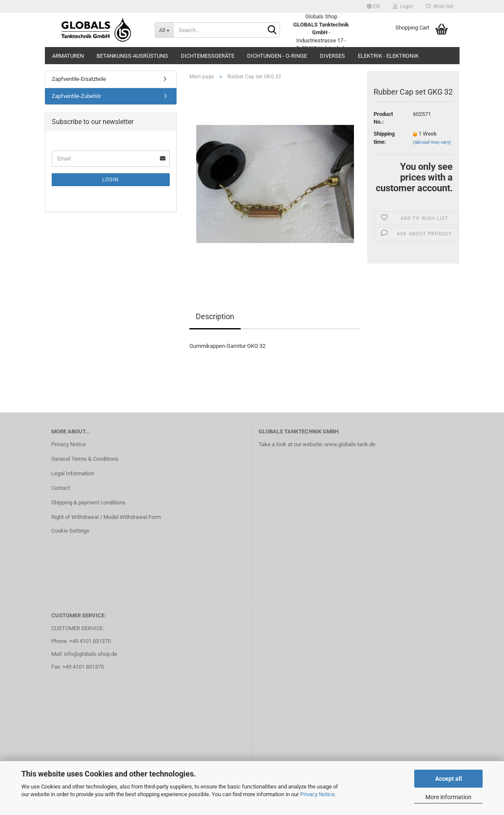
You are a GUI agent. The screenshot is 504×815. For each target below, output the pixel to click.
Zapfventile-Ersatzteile (79, 79)
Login (403, 6)
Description (215, 316)
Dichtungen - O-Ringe (277, 56)
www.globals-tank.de (350, 444)
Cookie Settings (70, 531)
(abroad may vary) (432, 142)
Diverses (332, 56)
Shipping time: (384, 138)
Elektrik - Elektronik (388, 56)
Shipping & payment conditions (88, 502)
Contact (61, 488)
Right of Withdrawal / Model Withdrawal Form (106, 517)
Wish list (439, 6)
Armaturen (68, 56)
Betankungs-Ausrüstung (132, 56)
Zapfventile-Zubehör (76, 96)
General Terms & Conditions (85, 459)
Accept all (449, 779)
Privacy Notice (317, 794)
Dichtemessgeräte (208, 56)
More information (448, 797)
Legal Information (73, 473)
